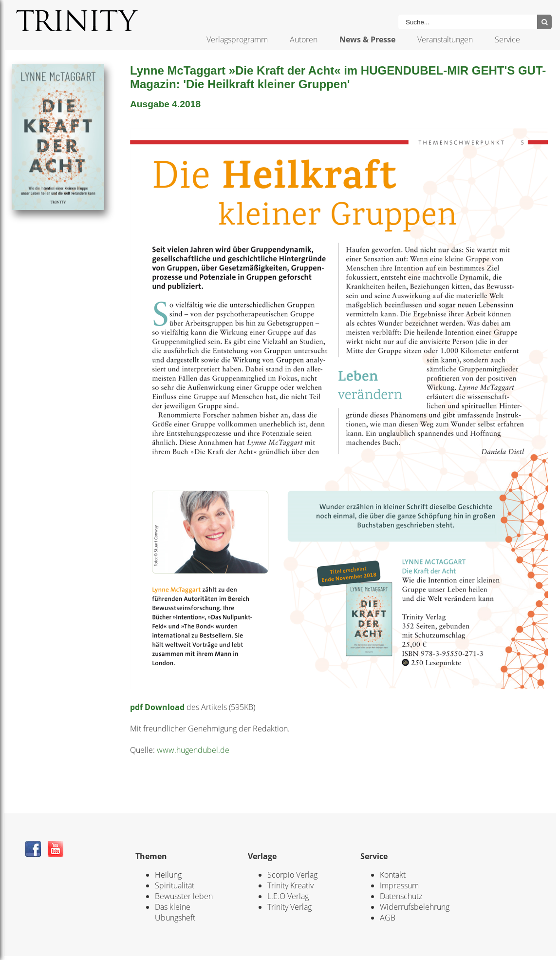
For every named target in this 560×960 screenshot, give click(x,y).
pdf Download (157, 707)
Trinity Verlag (289, 907)
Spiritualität (175, 885)
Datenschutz (401, 896)
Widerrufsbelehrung (415, 907)
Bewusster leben (184, 896)
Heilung (168, 875)
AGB (388, 918)
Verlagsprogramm (237, 39)
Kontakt (393, 875)
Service (507, 39)
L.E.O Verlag (288, 896)
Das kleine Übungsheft (175, 912)
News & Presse (367, 39)
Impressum (399, 885)
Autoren (304, 39)
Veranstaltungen (445, 39)
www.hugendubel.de (193, 750)
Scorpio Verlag (292, 875)
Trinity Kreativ (290, 885)
